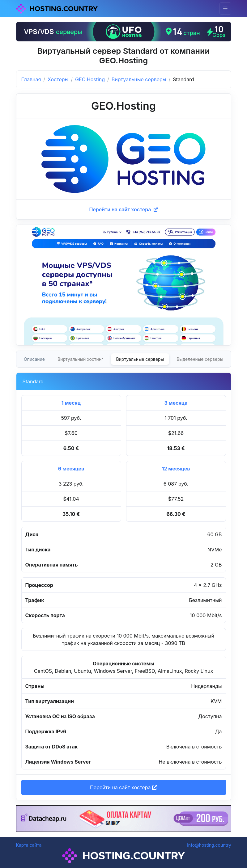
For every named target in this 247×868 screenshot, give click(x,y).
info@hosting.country (209, 845)
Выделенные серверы (200, 359)
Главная (31, 79)
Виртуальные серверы (139, 79)
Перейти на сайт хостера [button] (124, 787)
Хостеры (58, 79)
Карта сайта (29, 845)
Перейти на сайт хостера (123, 209)
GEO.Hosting (90, 79)
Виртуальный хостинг (80, 359)
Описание (34, 359)
